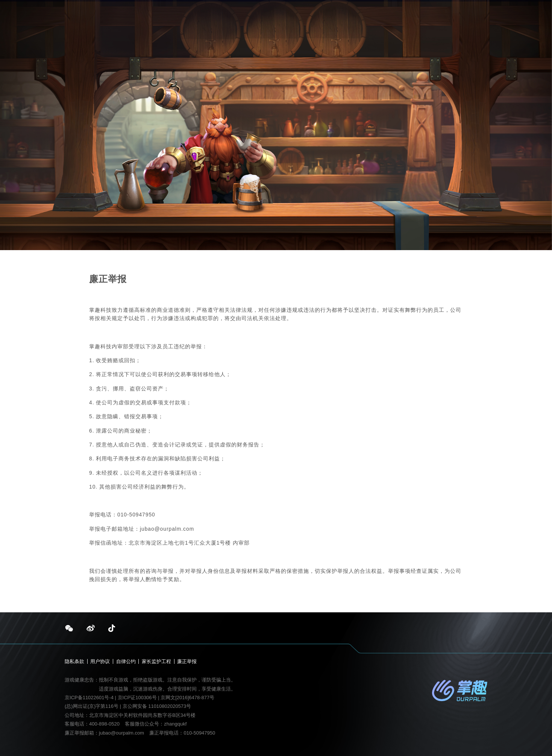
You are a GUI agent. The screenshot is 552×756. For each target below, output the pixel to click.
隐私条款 (74, 661)
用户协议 (100, 661)
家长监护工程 (156, 661)
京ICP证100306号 (138, 698)
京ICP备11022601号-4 (89, 698)
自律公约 (126, 661)
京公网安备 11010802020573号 (157, 706)
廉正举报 (187, 661)
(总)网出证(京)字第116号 (92, 706)
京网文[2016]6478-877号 (187, 698)
